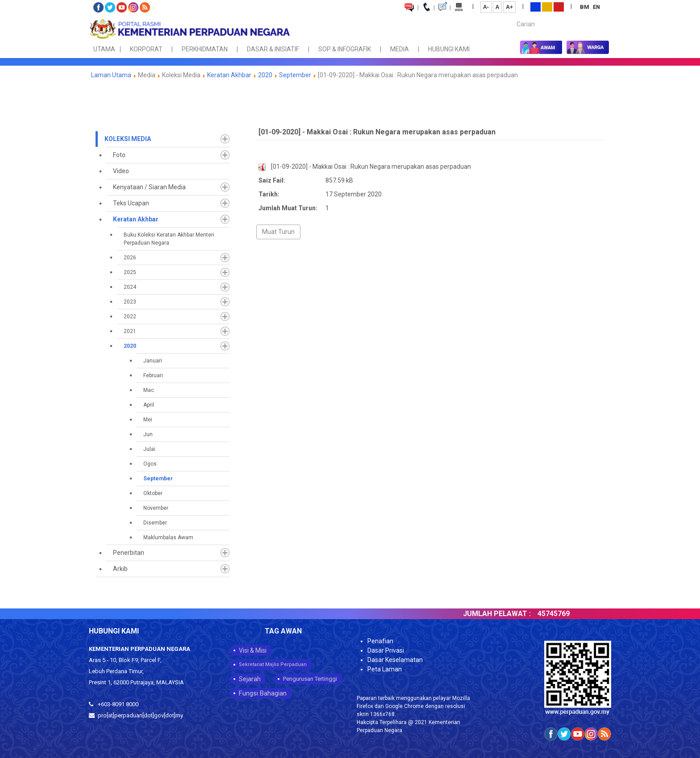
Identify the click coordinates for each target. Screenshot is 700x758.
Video (121, 171)
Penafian (380, 641)
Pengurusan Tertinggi (310, 679)
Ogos (150, 464)
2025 (130, 272)
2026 (130, 258)
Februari (153, 375)
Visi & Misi (253, 650)
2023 (130, 302)
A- (486, 7)
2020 (265, 75)
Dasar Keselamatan (395, 660)
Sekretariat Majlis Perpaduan (273, 664)
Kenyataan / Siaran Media (149, 187)
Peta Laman (385, 669)
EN (596, 7)
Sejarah (250, 679)
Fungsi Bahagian (263, 693)
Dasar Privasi (386, 650)
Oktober (153, 493)
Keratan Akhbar (230, 75)
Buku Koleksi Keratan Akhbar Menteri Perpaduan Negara (169, 239)
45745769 (567, 614)
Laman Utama (111, 75)
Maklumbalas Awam (168, 537)
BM (585, 7)
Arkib (120, 569)
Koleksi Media (128, 139)
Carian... (512, 16)
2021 (130, 331)
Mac (149, 390)
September (295, 75)
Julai (149, 449)
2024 (130, 287)
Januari (153, 361)
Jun (148, 434)
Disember (155, 523)
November (156, 508)
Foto (119, 155)
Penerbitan (129, 553)
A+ (509, 7)
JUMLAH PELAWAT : (510, 614)
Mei (148, 420)
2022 (130, 317)
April (149, 405)
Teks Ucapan (131, 203)
